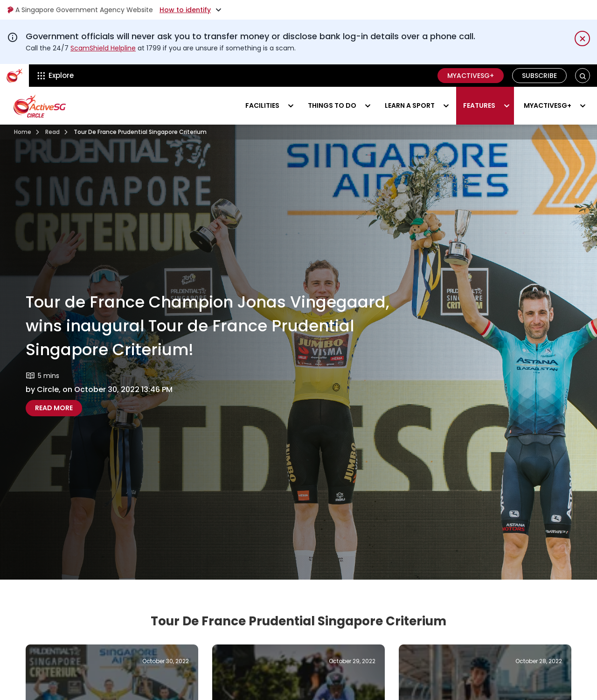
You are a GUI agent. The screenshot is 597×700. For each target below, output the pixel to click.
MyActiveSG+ (471, 76)
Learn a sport (410, 105)
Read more (59, 408)
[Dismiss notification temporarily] (582, 38)
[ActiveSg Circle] (14, 76)
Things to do (332, 105)
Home (23, 132)
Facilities (262, 105)
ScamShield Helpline (103, 48)
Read (52, 132)
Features (479, 105)
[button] (583, 76)
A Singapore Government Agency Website (80, 10)
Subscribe (539, 76)
